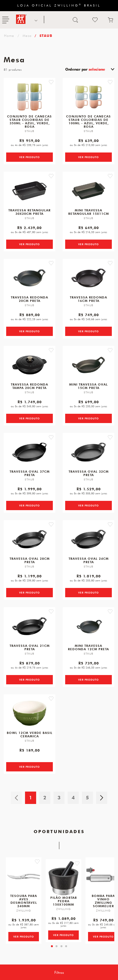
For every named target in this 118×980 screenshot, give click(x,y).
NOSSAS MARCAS (35, 20)
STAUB (46, 35)
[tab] (52, 946)
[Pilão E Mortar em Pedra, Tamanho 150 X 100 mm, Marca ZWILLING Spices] (63, 878)
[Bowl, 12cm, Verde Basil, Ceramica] (29, 713)
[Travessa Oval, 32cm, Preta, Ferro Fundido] (88, 452)
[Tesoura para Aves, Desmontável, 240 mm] (24, 876)
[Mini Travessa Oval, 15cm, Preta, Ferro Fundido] (88, 365)
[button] (51, 82)
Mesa (27, 35)
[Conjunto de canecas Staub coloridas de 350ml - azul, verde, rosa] (29, 97)
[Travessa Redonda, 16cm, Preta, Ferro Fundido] (88, 278)
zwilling (8, 35)
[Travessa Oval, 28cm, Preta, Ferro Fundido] (29, 539)
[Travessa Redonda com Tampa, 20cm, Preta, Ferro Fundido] (29, 365)
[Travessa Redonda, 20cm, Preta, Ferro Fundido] (29, 278)
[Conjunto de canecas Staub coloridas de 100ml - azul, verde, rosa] (88, 97)
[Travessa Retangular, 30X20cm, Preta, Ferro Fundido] (29, 191)
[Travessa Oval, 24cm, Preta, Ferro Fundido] (88, 539)
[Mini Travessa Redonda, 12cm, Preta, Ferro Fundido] (88, 626)
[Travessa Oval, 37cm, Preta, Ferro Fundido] (29, 452)
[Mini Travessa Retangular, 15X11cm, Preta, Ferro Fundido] (88, 191)
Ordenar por (85, 69)
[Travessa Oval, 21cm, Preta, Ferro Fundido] (29, 626)
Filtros (59, 972)
